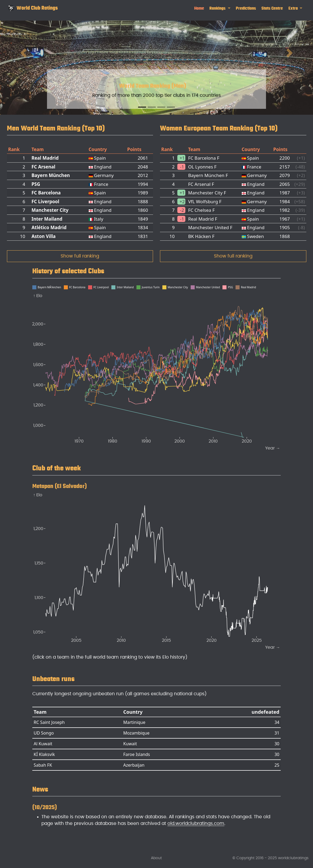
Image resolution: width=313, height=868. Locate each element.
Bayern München (51, 175)
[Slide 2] (152, 107)
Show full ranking (80, 256)
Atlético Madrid (49, 227)
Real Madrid (45, 158)
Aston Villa (44, 236)
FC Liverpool (45, 201)
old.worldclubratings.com (196, 823)
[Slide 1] (142, 107)
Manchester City (50, 210)
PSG (36, 184)
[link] (220, 8)
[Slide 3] (161, 107)
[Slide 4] (171, 107)
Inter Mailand (47, 219)
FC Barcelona (46, 193)
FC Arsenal (43, 167)
